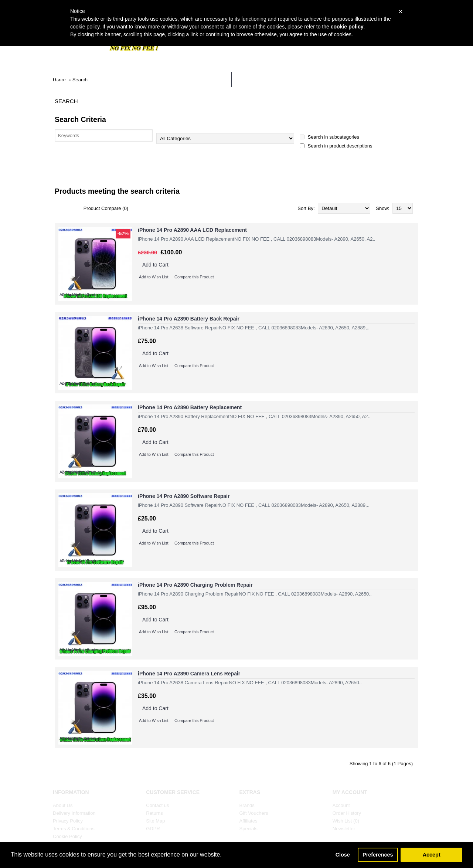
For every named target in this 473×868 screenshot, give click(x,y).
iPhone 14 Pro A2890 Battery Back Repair (189, 319)
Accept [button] (432, 855)
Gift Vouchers (254, 813)
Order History (347, 813)
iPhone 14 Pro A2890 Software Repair (184, 496)
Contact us (157, 805)
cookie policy (347, 27)
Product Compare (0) (106, 208)
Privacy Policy (68, 821)
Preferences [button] (378, 855)
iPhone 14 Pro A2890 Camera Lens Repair (189, 674)
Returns (154, 813)
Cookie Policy (67, 836)
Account (341, 805)
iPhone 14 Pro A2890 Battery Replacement (190, 407)
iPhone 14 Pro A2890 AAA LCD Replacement (192, 230)
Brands (247, 805)
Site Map (155, 821)
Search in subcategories (329, 137)
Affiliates (249, 821)
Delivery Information (74, 813)
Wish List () (346, 821)
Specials (249, 829)
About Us (63, 805)
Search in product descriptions (336, 146)
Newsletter (344, 829)
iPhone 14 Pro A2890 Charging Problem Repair (195, 585)
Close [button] (343, 855)
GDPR (153, 829)
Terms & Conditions (74, 829)
